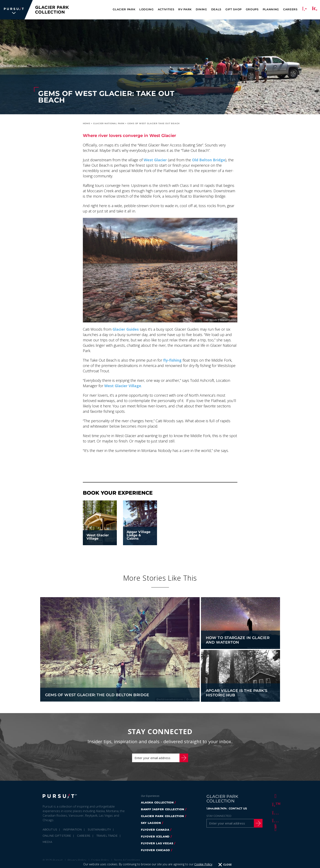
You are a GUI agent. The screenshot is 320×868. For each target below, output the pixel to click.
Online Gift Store (57, 836)
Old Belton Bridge (209, 160)
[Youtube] (275, 821)
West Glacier (155, 160)
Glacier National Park (109, 123)
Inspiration (72, 829)
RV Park (185, 9)
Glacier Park (124, 9)
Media (47, 842)
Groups (252, 9)
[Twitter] (275, 804)
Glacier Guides (126, 329)
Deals (216, 9)
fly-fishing (172, 360)
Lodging (147, 9)
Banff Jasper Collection (163, 809)
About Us (50, 829)
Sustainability (99, 829)
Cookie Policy (100, 860)
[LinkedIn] (275, 829)
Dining (201, 9)
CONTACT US (238, 808)
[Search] (315, 10)
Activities (166, 9)
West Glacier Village (123, 386)
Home (87, 123)
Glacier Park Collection (162, 816)
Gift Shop (234, 9)
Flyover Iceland (155, 836)
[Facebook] (275, 796)
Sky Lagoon (151, 823)
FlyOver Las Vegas (157, 843)
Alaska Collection (157, 802)
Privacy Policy (77, 860)
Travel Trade (107, 836)
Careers (290, 9)
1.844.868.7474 (217, 808)
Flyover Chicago (155, 850)
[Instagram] (275, 812)
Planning (271, 9)
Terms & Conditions (127, 860)
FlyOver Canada (155, 830)
